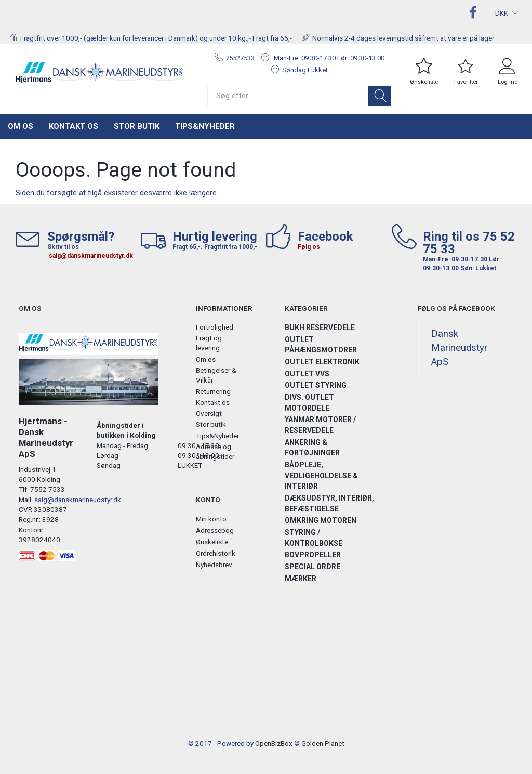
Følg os (309, 247)
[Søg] (380, 96)
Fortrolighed (215, 327)
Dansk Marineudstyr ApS (459, 348)
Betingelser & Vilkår (216, 375)
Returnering (213, 391)
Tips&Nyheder (205, 126)
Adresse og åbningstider (215, 451)
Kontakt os (74, 126)
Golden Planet (323, 743)
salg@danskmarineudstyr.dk (91, 256)
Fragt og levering (209, 343)
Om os (21, 126)
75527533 (240, 58)
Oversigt (209, 413)
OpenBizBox (274, 743)
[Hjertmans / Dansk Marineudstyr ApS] (100, 72)
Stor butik (137, 126)
